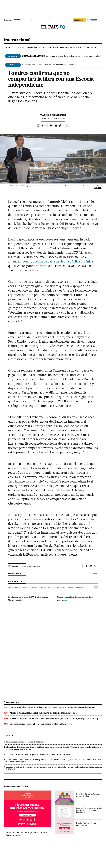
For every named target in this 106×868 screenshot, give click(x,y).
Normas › (94, 574)
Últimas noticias (91, 47)
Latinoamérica (32, 47)
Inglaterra (61, 587)
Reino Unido (81, 587)
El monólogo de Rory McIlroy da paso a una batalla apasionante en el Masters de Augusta (52, 707)
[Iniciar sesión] (94, 20)
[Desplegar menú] (6, 27)
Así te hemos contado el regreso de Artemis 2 (25, 742)
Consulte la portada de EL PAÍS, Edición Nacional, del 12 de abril (49, 65)
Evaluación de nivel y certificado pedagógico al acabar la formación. (89, 810)
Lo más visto (10, 736)
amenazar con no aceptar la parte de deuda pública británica (51, 261)
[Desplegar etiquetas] (96, 587)
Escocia (51, 587)
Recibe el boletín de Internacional (26, 566)
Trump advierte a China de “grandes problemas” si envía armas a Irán (61, 56)
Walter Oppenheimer (53, 115)
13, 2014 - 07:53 (56, 119)
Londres (43, 587)
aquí (65, 600)
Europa (7, 47)
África (56, 47)
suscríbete (79, 20)
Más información (16, 600)
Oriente (43, 47)
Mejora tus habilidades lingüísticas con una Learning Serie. (26, 834)
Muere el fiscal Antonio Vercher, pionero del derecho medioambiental (44, 713)
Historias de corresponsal (71, 47)
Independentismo (29, 587)
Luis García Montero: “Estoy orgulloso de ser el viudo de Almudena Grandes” (39, 754)
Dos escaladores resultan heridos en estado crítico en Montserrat (41, 724)
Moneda (70, 587)
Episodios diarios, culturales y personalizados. (88, 795)
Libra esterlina (14, 587)
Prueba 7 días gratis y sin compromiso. (86, 824)
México (21, 47)
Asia (49, 47)
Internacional (17, 40)
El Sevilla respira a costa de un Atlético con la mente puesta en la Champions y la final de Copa (55, 718)
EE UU (14, 47)
